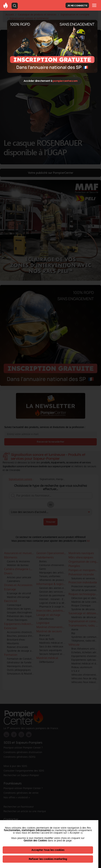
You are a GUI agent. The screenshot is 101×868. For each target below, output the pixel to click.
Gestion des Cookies (35, 841)
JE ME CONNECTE (77, 5)
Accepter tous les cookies (48, 850)
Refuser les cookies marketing (48, 859)
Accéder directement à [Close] (50, 81)
